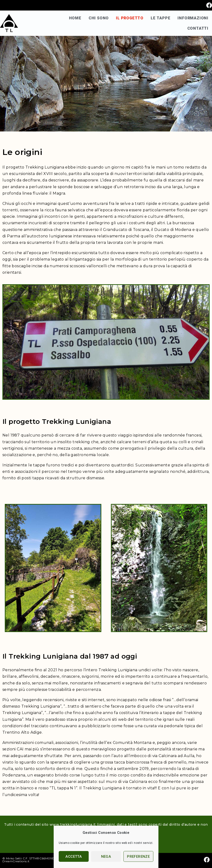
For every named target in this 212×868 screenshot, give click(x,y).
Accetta (74, 857)
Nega (106, 857)
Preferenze (138, 857)
